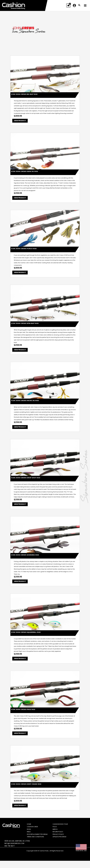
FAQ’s (55, 831)
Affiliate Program (61, 844)
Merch (56, 834)
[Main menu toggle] (85, 6)
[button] (79, 6)
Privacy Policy (59, 840)
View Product (21, 121)
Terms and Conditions (37, 844)
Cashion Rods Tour (61, 829)
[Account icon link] (74, 6)
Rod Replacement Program (35, 840)
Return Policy (59, 836)
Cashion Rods (44, 858)
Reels (30, 836)
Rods (30, 834)
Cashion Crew (33, 831)
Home (30, 829)
